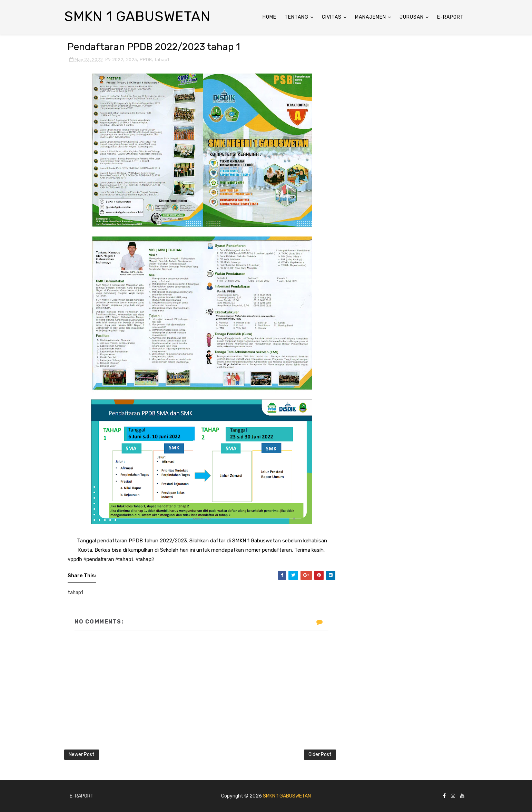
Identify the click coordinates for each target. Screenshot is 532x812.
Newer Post (82, 755)
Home (269, 17)
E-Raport (450, 17)
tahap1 (162, 60)
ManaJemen (371, 17)
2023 (131, 60)
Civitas (332, 17)
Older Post (320, 755)
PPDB (146, 60)
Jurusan (412, 17)
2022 (118, 60)
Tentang (297, 17)
